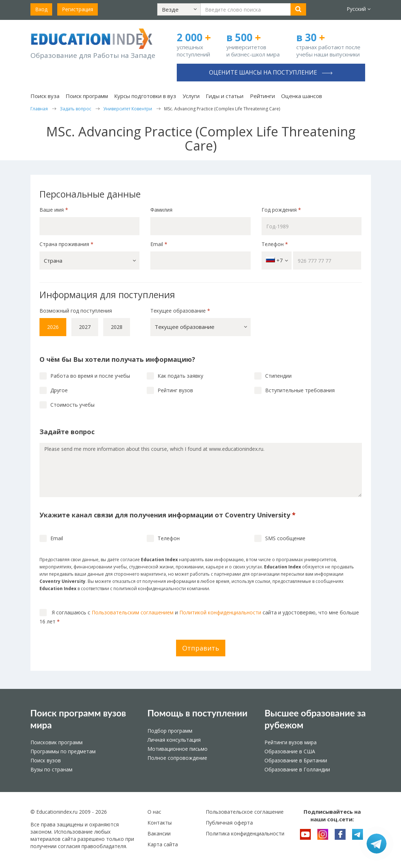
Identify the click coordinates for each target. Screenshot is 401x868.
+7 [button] (277, 260)
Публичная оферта (229, 823)
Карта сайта (163, 844)
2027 (85, 327)
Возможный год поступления (76, 311)
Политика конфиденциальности (245, 833)
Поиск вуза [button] (45, 96)
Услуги (191, 96)
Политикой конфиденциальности (220, 612)
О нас (154, 812)
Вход (41, 9)
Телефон (275, 244)
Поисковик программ (57, 742)
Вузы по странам (51, 769)
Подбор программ (170, 731)
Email (159, 244)
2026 (53, 327)
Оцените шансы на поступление (271, 72)
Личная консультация (174, 740)
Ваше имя (54, 210)
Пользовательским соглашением (133, 612)
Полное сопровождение (177, 758)
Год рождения (282, 210)
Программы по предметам (63, 751)
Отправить (201, 648)
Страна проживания (66, 244)
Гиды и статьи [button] (225, 96)
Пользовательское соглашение (245, 812)
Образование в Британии (296, 760)
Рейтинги (262, 96)
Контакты (160, 823)
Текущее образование (180, 311)
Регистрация (78, 9)
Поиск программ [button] (87, 96)
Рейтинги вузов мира (291, 742)
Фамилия (161, 210)
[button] (179, 9)
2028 (117, 327)
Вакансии (159, 833)
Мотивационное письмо (177, 749)
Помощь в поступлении (197, 713)
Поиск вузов (46, 760)
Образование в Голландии (297, 769)
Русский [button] (359, 9)
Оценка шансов (302, 96)
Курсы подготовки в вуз (145, 96)
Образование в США (290, 751)
